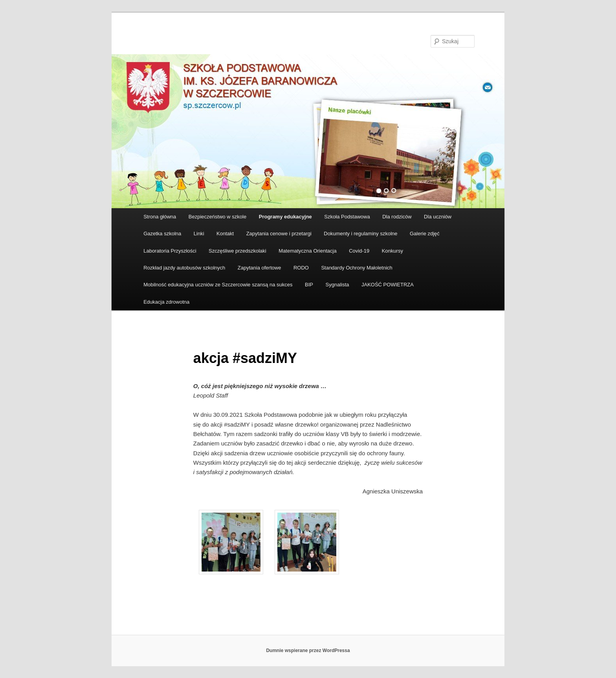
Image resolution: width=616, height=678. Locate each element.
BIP (309, 285)
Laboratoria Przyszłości (170, 251)
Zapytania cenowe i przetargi (279, 234)
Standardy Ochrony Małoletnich (357, 268)
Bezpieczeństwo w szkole (217, 217)
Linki (199, 234)
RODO (301, 268)
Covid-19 (359, 251)
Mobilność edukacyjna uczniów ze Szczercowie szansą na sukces (218, 285)
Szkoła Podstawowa (347, 217)
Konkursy (392, 251)
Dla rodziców (397, 217)
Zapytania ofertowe (259, 268)
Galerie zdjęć (425, 234)
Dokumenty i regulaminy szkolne (360, 234)
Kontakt (225, 234)
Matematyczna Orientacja (307, 251)
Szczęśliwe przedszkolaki (237, 251)
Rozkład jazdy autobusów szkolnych (184, 268)
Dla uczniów (438, 217)
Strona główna (160, 217)
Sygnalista (337, 285)
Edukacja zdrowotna (166, 302)
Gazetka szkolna (162, 234)
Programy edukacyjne (285, 217)
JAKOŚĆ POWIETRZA (388, 285)
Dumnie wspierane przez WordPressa (308, 651)
